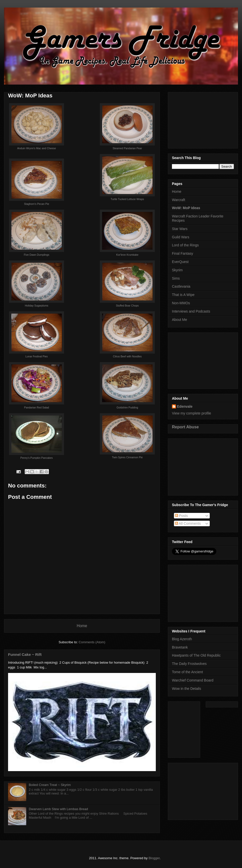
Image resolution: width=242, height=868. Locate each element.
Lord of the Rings (185, 245)
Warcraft (178, 200)
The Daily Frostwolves (189, 664)
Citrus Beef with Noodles (127, 356)
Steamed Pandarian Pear (127, 148)
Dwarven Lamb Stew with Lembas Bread (58, 809)
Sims (176, 278)
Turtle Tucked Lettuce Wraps (127, 199)
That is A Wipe (183, 295)
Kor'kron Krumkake (127, 255)
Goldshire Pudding (127, 408)
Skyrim (177, 270)
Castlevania (181, 286)
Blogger (154, 858)
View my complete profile (191, 413)
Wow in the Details (187, 689)
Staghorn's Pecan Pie (37, 204)
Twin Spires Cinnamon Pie (127, 457)
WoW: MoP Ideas (186, 208)
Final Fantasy (183, 253)
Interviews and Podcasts (191, 311)
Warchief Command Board (193, 680)
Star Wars (180, 229)
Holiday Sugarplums (37, 306)
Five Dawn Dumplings (36, 255)
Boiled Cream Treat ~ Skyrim (50, 785)
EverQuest (180, 262)
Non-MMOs (181, 303)
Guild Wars (181, 237)
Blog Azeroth (182, 639)
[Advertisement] (203, 119)
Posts (181, 516)
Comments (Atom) (92, 642)
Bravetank (180, 647)
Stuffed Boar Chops (127, 306)
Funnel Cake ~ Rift (25, 654)
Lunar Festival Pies (37, 356)
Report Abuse (185, 427)
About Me (179, 320)
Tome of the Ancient (187, 672)
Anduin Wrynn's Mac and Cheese (37, 148)
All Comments (188, 523)
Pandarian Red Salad (37, 408)
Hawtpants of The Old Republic (196, 655)
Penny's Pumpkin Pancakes (37, 458)
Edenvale (185, 406)
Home (82, 626)
